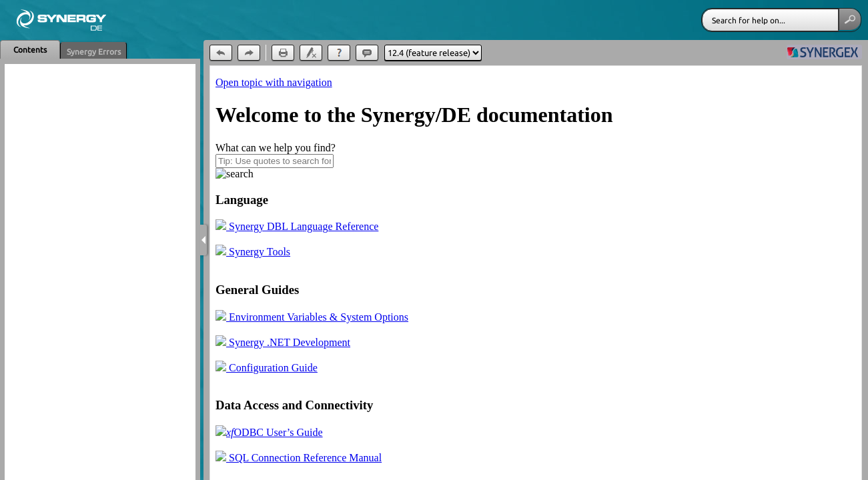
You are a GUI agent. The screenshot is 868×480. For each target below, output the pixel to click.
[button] (850, 19)
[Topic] (536, 273)
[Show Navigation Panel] (203, 240)
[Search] (770, 20)
